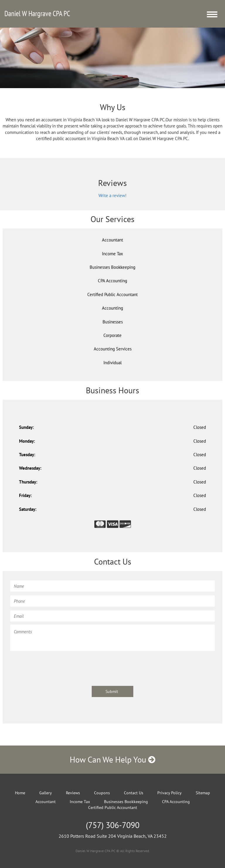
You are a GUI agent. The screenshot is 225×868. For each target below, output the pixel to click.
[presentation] (55, 666)
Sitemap (203, 793)
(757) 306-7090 (113, 825)
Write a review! (112, 195)
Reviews (73, 793)
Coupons (102, 793)
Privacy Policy (169, 793)
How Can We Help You (112, 759)
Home (20, 793)
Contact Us (134, 793)
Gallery (46, 793)
